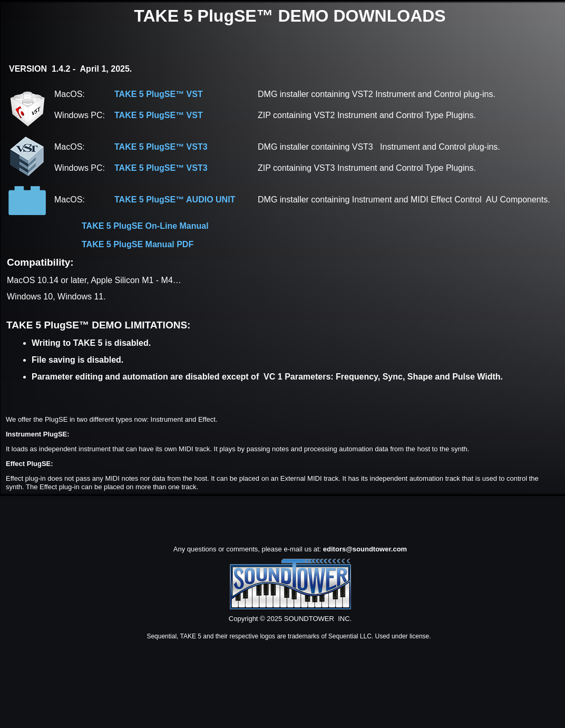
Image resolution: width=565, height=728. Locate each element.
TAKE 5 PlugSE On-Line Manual (145, 226)
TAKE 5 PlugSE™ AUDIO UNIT (175, 200)
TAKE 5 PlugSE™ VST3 (161, 147)
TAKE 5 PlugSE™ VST (159, 94)
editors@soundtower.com (365, 549)
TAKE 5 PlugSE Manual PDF (138, 244)
